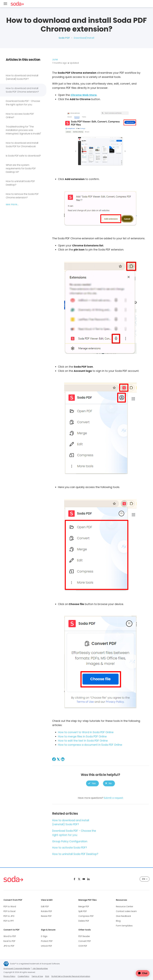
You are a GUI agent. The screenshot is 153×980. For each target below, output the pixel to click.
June (55, 59)
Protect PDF (47, 941)
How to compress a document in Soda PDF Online (90, 745)
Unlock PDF (47, 946)
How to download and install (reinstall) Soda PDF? (22, 77)
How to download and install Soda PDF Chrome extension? (22, 90)
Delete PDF (84, 921)
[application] (141, 973)
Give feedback (123, 916)
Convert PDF (85, 941)
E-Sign (44, 936)
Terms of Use (37, 976)
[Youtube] (84, 879)
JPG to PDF (9, 946)
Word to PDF (10, 936)
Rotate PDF (47, 911)
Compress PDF (86, 916)
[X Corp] (58, 759)
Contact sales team (126, 911)
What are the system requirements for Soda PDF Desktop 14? (21, 168)
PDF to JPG (9, 916)
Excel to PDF (9, 941)
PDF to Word (10, 906)
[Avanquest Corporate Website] (6, 964)
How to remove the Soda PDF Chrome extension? (22, 196)
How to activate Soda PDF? (70, 848)
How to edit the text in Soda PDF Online (83, 741)
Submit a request (113, 798)
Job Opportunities (40, 968)
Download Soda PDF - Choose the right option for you (23, 103)
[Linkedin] (88, 879)
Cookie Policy (23, 976)
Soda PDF (64, 38)
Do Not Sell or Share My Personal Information (71, 976)
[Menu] (5, 4)
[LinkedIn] (63, 759)
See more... (12, 204)
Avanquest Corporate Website (17, 968)
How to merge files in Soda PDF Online (82, 736)
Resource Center (125, 906)
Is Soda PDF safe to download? (23, 156)
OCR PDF (83, 946)
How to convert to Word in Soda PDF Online (86, 732)
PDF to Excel (9, 911)
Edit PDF (45, 906)
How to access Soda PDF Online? (20, 116)
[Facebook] (54, 759)
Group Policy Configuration (70, 841)
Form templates (124, 926)
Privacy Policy (9, 976)
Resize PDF (46, 916)
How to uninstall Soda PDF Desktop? (20, 183)
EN (145, 879)
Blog (118, 921)
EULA (47, 976)
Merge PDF (84, 906)
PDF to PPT (9, 921)
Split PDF (83, 911)
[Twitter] (79, 879)
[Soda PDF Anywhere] (13, 879)
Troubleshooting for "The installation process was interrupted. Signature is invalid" (23, 130)
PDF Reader (84, 936)
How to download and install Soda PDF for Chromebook (22, 145)
